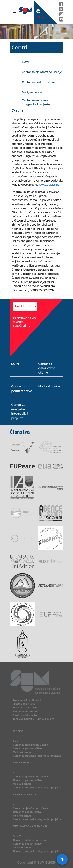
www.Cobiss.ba (49, 185)
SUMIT (42, 862)
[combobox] (25, 309)
